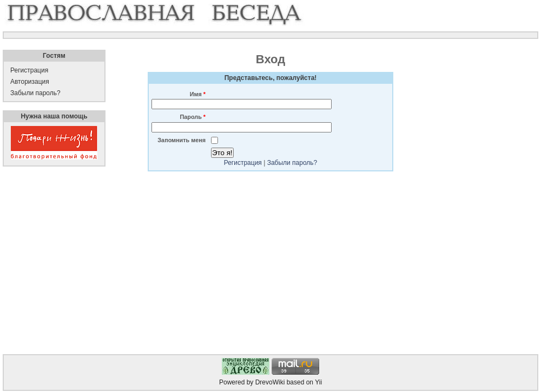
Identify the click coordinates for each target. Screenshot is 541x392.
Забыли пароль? (292, 163)
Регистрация (243, 163)
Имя (198, 94)
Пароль (193, 117)
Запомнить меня (182, 140)
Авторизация (30, 82)
